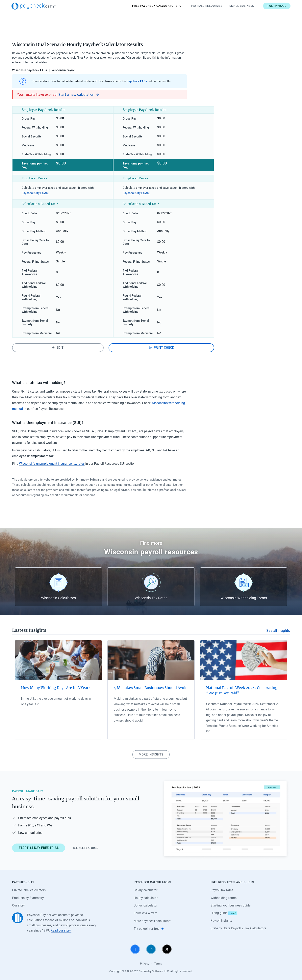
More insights (151, 754)
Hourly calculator (146, 898)
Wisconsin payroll (64, 70)
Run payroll (276, 6)
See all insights (278, 630)
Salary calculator (146, 890)
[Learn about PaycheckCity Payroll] (225, 819)
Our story (18, 905)
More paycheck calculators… (154, 921)
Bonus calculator (146, 905)
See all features (86, 848)
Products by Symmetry (28, 898)
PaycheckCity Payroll (36, 193)
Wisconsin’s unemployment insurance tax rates (52, 464)
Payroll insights (221, 921)
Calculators (156, 6)
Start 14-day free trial (39, 848)
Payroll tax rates (222, 890)
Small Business (241, 6)
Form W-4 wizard (146, 913)
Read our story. (61, 930)
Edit (58, 348)
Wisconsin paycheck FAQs (30, 70)
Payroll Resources (206, 6)
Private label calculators (29, 890)
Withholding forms (224, 898)
